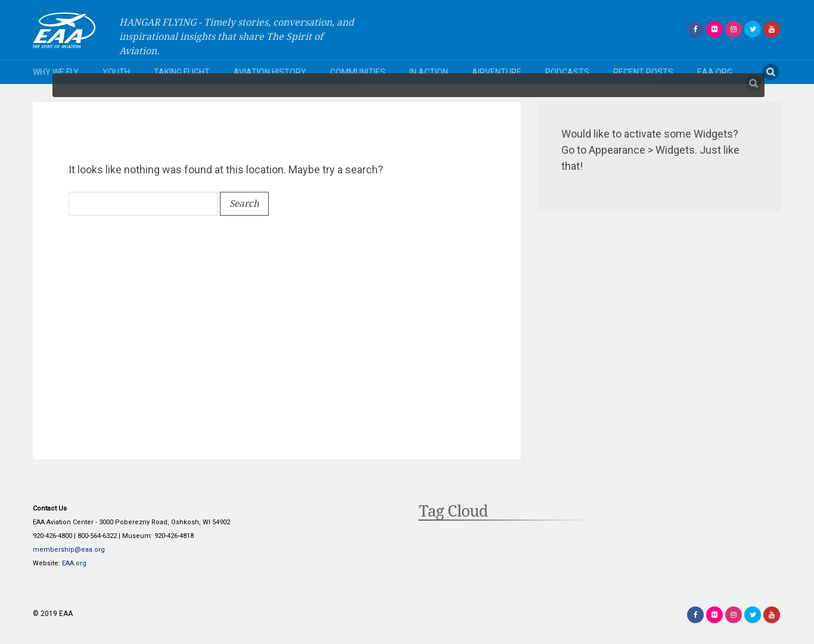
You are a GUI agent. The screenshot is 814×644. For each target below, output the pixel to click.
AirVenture (497, 72)
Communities (358, 72)
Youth (116, 72)
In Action (429, 72)
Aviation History (270, 72)
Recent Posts (643, 72)
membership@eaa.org (69, 550)
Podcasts (567, 72)
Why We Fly (56, 72)
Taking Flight (182, 72)
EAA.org (715, 72)
